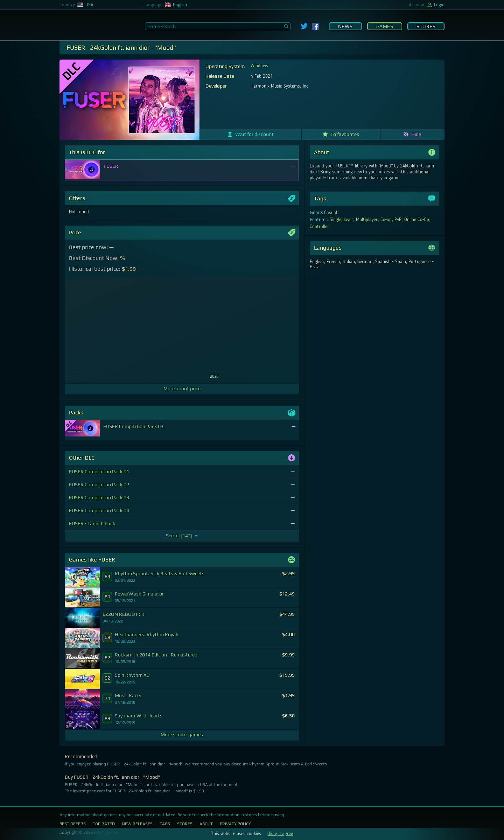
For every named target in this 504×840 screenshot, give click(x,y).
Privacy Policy (235, 824)
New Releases (137, 824)
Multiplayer (367, 220)
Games (385, 26)
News (345, 26)
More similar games (182, 735)
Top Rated (104, 824)
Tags (165, 824)
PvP (398, 220)
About (206, 824)
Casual (331, 213)
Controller (319, 227)
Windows (259, 66)
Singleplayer (341, 220)
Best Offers (73, 824)
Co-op (386, 220)
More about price (182, 388)
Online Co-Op (417, 220)
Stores (426, 26)
